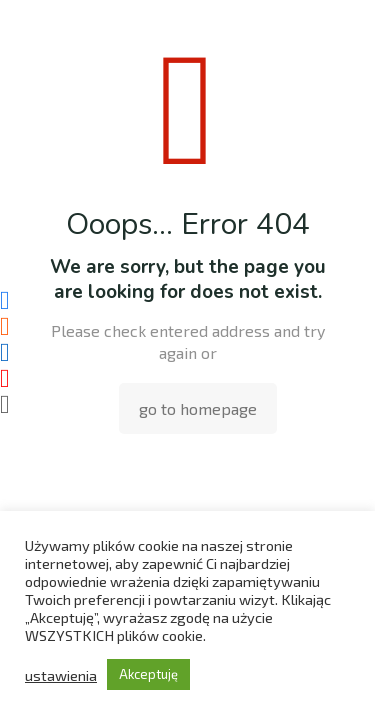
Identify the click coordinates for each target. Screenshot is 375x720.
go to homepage (198, 408)
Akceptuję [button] (148, 674)
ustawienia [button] (61, 675)
